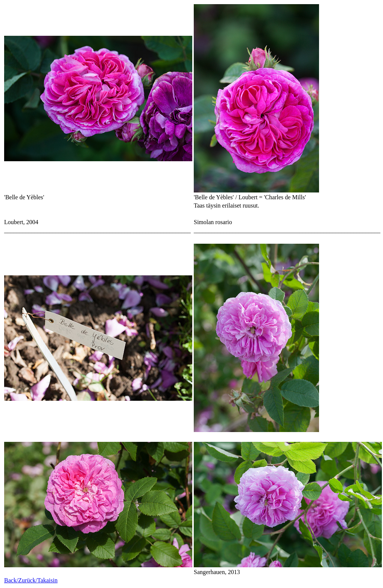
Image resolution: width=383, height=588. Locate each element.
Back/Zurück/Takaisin (31, 580)
